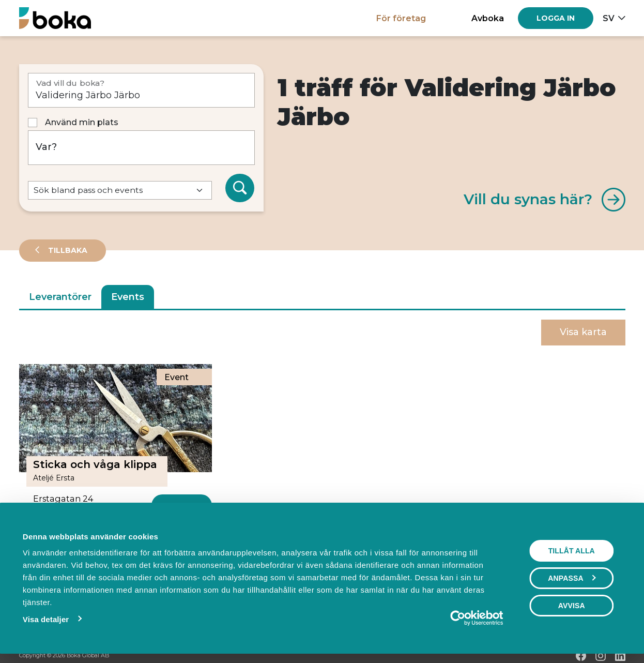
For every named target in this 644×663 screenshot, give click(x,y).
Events (128, 297)
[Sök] (240, 188)
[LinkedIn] (620, 656)
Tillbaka (67, 250)
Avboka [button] (488, 18)
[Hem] (55, 18)
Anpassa (572, 578)
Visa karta (583, 332)
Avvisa (572, 606)
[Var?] (141, 148)
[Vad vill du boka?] (141, 90)
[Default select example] (120, 191)
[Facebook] (581, 656)
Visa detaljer (45, 619)
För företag (401, 18)
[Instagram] (601, 656)
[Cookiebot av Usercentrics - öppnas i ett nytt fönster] (458, 618)
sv (609, 18)
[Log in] (556, 18)
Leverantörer (60, 297)
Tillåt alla (572, 551)
